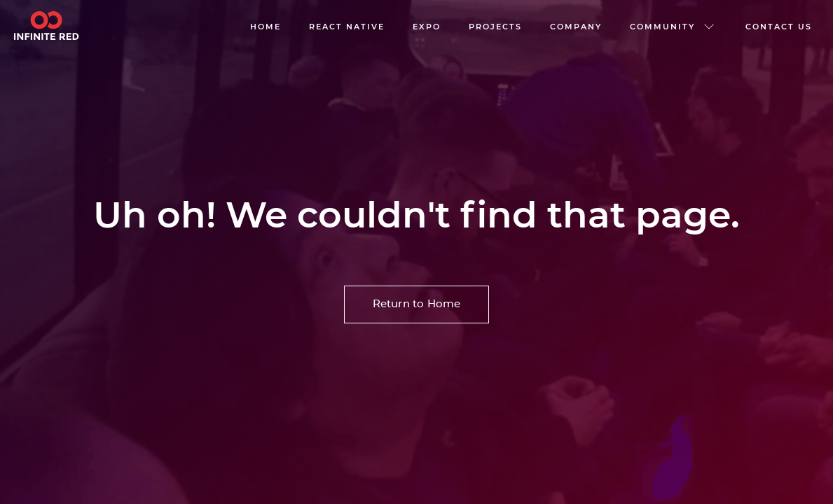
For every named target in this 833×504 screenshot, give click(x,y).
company (576, 27)
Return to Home (417, 304)
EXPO (427, 27)
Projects (495, 27)
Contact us (779, 27)
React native (347, 27)
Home (266, 27)
